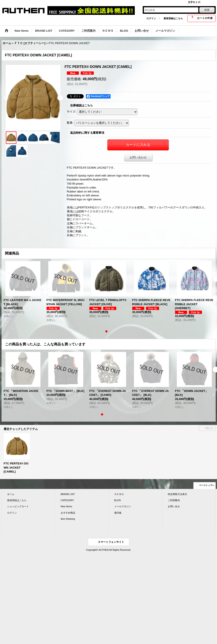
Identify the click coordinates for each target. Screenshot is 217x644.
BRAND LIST (68, 494)
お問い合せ (174, 506)
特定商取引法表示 (177, 494)
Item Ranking (68, 519)
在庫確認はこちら (82, 105)
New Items (66, 506)
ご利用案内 (174, 500)
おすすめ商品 (68, 513)
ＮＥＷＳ (119, 494)
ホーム (11, 494)
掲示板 (118, 513)
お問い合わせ (138, 157)
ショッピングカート (18, 506)
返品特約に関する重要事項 (87, 133)
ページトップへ (207, 485)
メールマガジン (123, 506)
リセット (209, 428)
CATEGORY (67, 500)
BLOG (118, 500)
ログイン (151, 18)
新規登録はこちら (173, 18)
